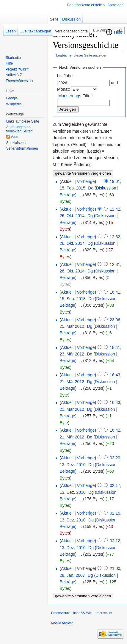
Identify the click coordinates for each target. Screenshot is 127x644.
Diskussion (106, 188)
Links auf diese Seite (23, 121)
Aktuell (67, 209)
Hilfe (118, 32)
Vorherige (86, 181)
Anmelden (115, 5)
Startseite (13, 58)
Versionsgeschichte (71, 31)
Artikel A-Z (14, 75)
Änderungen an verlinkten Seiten (19, 129)
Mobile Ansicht (62, 623)
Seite (54, 19)
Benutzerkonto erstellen (86, 5)
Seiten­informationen (22, 148)
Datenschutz (60, 613)
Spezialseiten (17, 143)
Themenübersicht (19, 81)
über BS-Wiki (83, 613)
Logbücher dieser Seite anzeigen (82, 55)
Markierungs (70, 96)
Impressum (104, 613)
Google (12, 98)
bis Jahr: (65, 76)
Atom (15, 137)
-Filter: (76, 96)
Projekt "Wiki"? (17, 69)
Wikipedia (14, 104)
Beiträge (67, 195)
